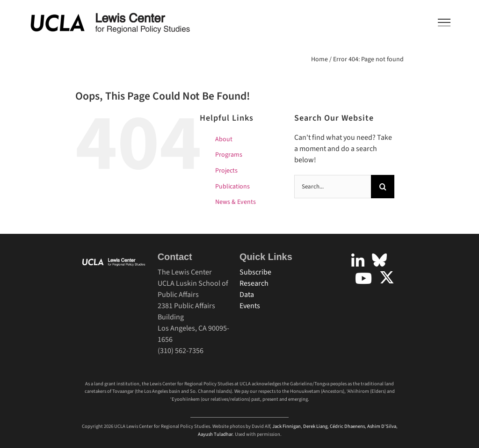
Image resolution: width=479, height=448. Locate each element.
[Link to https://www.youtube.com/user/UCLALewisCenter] (363, 278)
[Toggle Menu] (444, 22)
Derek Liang (315, 426)
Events (250, 306)
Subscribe (255, 272)
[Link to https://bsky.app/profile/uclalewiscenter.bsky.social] (379, 260)
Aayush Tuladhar (215, 434)
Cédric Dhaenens (347, 426)
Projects (226, 171)
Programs (229, 155)
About (224, 139)
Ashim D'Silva (382, 426)
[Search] (383, 187)
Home (319, 59)
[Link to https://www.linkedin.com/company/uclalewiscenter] (358, 261)
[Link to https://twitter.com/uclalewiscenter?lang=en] (387, 277)
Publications (232, 187)
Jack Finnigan (287, 426)
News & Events (236, 202)
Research (254, 283)
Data (247, 295)
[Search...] (333, 187)
